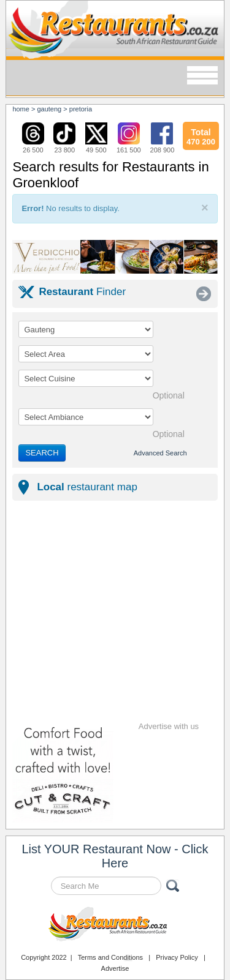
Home (21, 109)
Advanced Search (160, 453)
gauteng (49, 109)
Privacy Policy (177, 957)
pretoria (81, 109)
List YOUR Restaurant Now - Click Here (115, 856)
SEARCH (42, 453)
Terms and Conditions (110, 957)
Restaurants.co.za (115, 926)
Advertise (115, 968)
